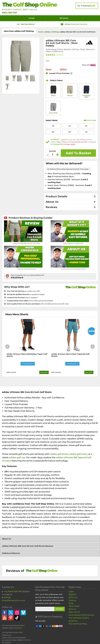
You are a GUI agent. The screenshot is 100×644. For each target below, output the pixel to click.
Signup (60, 609)
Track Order (74, 606)
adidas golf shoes (59, 454)
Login (71, 591)
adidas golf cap (17, 457)
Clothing (55, 32)
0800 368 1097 (10, 13)
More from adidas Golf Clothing (19, 31)
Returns (72, 609)
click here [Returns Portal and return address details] (18, 628)
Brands (64, 18)
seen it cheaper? (22, 297)
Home (32, 18)
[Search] (90, 18)
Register (73, 594)
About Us (52, 202)
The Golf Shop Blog (78, 624)
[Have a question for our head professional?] (50, 276)
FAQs (71, 603)
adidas (47, 32)
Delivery (73, 600)
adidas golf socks (78, 454)
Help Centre (74, 612)
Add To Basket (78, 153)
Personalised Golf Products (81, 615)
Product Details (57, 196)
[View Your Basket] (87, 6)
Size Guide (92, 120)
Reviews (51, 207)
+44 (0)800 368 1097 (13, 591)
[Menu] (10, 18)
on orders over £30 (23, 291)
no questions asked (26, 294)
